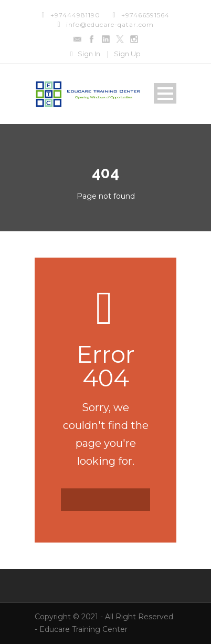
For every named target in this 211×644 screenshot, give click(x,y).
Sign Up (127, 54)
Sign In (89, 54)
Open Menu (165, 93)
